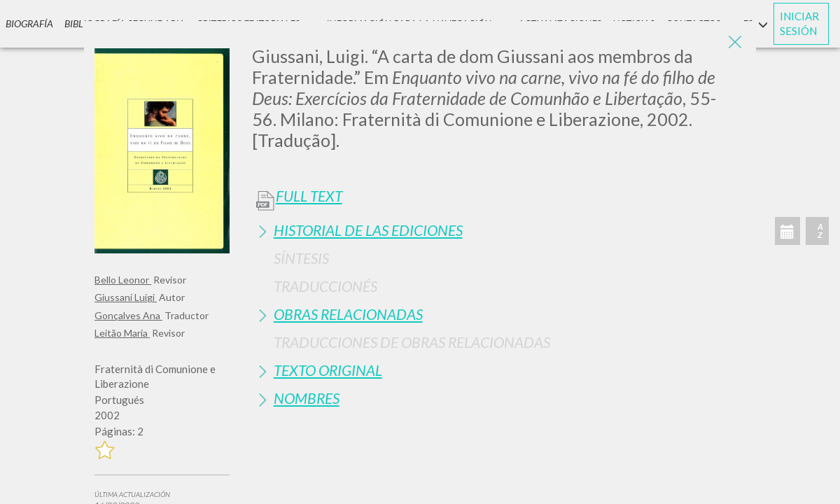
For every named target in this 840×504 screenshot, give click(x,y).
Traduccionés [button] (325, 286)
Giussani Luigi (126, 297)
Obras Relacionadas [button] (348, 314)
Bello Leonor (123, 280)
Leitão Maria (122, 333)
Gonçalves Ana (128, 315)
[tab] (499, 230)
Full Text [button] (309, 196)
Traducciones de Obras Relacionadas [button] (412, 342)
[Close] (735, 42)
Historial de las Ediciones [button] (368, 230)
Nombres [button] (307, 398)
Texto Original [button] (328, 370)
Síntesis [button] (301, 258)
